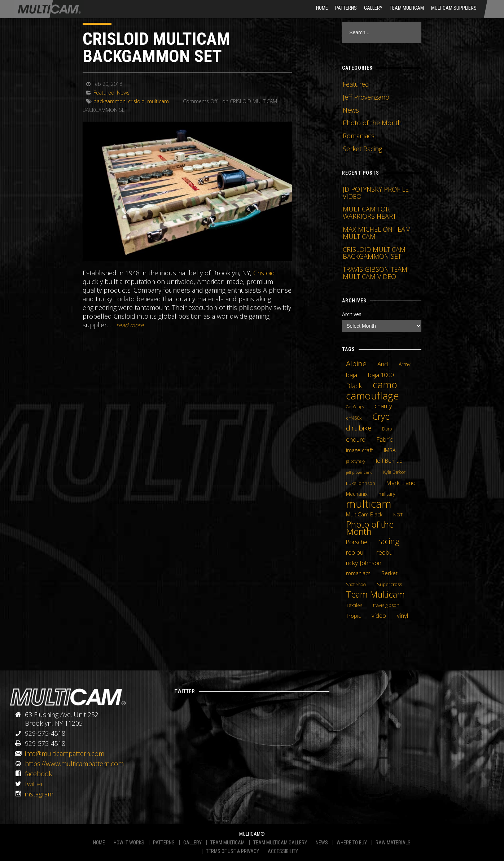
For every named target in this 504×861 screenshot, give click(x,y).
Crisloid (264, 273)
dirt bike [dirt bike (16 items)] (359, 428)
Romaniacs (359, 136)
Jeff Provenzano (366, 97)
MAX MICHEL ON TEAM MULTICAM (377, 233)
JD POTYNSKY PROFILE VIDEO (376, 193)
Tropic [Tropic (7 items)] (353, 616)
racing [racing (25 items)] (389, 541)
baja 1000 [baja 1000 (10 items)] (381, 375)
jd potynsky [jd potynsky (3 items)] (356, 461)
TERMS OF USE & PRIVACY (233, 851)
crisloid (136, 101)
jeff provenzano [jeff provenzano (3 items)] (359, 472)
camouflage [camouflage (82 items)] (372, 395)
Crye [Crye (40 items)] (381, 416)
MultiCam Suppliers (454, 8)
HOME (322, 8)
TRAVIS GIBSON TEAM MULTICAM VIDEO (375, 273)
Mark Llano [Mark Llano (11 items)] (401, 483)
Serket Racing (362, 149)
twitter (34, 784)
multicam (158, 101)
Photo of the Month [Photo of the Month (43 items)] (370, 528)
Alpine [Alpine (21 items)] (356, 363)
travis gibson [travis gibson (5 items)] (386, 605)
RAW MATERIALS (393, 843)
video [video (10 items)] (379, 616)
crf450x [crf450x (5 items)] (354, 418)
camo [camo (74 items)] (385, 385)
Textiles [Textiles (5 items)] (354, 605)
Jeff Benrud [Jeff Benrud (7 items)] (389, 460)
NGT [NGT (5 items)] (398, 515)
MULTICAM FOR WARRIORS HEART (369, 213)
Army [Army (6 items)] (404, 364)
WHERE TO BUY (352, 843)
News (123, 93)
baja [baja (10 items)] (352, 375)
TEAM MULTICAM (227, 843)
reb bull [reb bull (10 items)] (356, 552)
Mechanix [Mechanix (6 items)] (357, 494)
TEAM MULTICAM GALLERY (280, 843)
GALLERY (192, 843)
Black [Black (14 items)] (354, 386)
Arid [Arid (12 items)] (383, 364)
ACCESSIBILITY (283, 851)
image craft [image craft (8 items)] (360, 450)
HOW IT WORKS (129, 843)
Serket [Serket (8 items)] (389, 573)
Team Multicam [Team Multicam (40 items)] (375, 594)
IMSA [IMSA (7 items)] (390, 450)
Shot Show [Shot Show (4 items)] (356, 584)
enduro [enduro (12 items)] (356, 439)
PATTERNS (164, 843)
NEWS (322, 843)
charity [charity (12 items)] (383, 406)
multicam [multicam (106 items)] (369, 504)
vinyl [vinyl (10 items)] (402, 616)
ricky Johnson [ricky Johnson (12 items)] (364, 563)
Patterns (346, 8)
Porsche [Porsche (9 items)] (357, 542)
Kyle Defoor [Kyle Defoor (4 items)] (394, 472)
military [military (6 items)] (387, 494)
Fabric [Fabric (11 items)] (384, 440)
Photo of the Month (372, 123)
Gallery (373, 8)
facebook (38, 774)
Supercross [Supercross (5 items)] (389, 584)
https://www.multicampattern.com (74, 764)
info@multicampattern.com (65, 753)
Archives (352, 314)
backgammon (109, 101)
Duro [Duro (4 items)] (387, 429)
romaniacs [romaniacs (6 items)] (358, 573)
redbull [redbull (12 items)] (385, 552)
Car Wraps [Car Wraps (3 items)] (355, 407)
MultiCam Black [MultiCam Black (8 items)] (364, 514)
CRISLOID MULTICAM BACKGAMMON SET (156, 47)
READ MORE (130, 325)
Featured (104, 93)
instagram (39, 794)
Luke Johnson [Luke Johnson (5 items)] (361, 483)
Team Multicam (407, 8)
